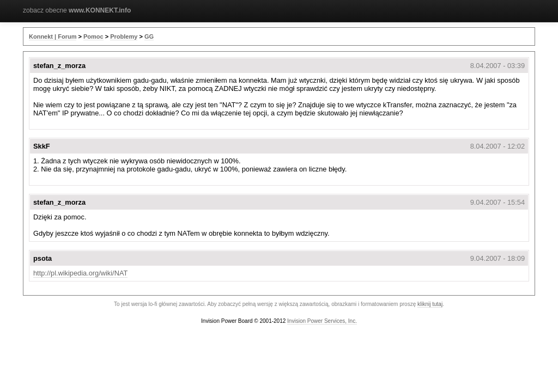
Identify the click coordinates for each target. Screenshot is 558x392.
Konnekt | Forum (53, 36)
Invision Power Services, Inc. (322, 321)
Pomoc (93, 36)
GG (149, 36)
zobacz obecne (77, 10)
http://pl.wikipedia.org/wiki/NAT (80, 273)
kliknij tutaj (430, 304)
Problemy (124, 36)
